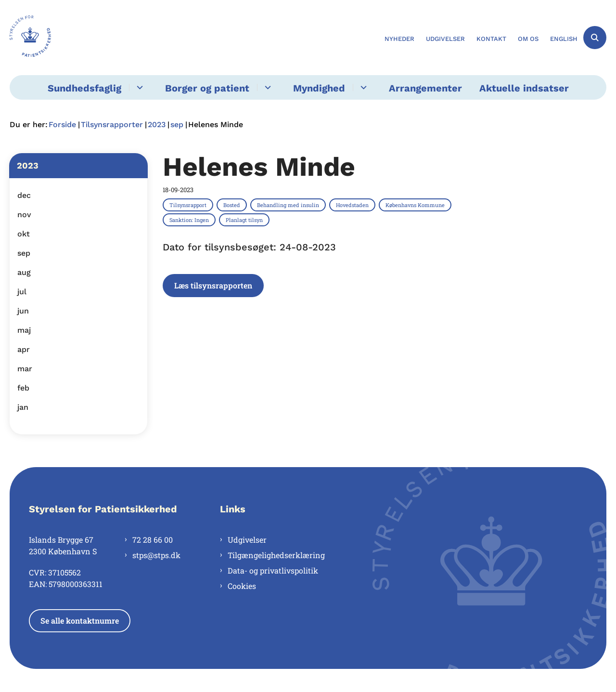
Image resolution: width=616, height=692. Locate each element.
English (564, 39)
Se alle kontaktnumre (80, 620)
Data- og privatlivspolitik (273, 570)
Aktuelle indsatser (524, 88)
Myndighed (319, 88)
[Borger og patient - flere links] (266, 87)
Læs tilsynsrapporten (213, 285)
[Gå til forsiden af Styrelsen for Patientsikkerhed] (30, 38)
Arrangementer (425, 88)
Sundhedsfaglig (84, 88)
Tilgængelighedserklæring (276, 555)
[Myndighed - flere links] (362, 87)
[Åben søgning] (595, 38)
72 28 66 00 (153, 540)
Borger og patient (207, 88)
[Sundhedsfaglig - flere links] (138, 87)
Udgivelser (247, 540)
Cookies (242, 586)
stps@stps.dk (156, 555)
